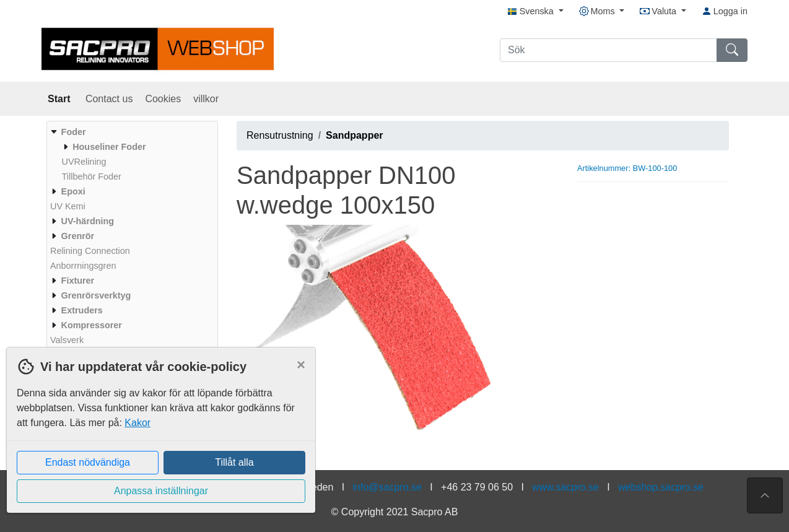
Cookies (163, 99)
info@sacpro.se (387, 487)
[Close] (301, 365)
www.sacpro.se (565, 487)
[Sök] (608, 50)
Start (60, 99)
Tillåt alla (234, 462)
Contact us (109, 99)
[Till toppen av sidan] (765, 495)
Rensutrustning (280, 135)
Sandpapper (354, 135)
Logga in (725, 11)
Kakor (137, 423)
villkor (206, 99)
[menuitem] (131, 154)
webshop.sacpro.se (661, 487)
